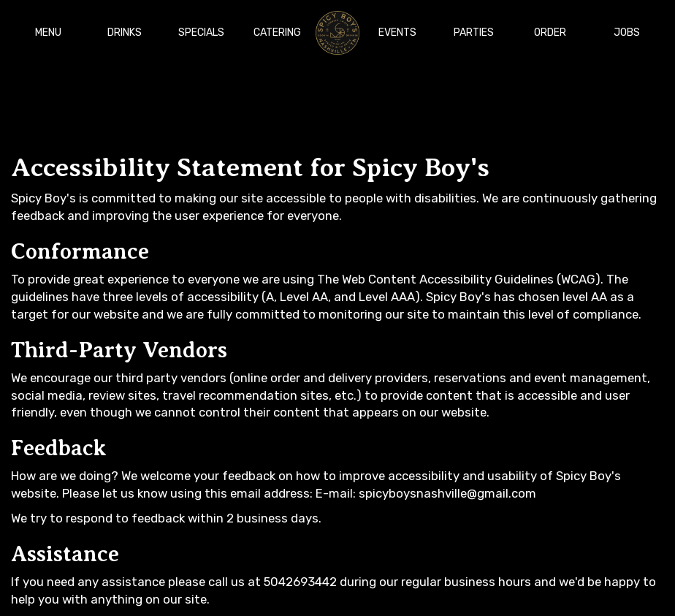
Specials (201, 33)
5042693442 (300, 582)
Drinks (125, 33)
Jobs (627, 33)
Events (397, 33)
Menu (48, 33)
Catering (277, 33)
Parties (474, 33)
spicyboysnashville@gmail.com (447, 493)
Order (550, 33)
